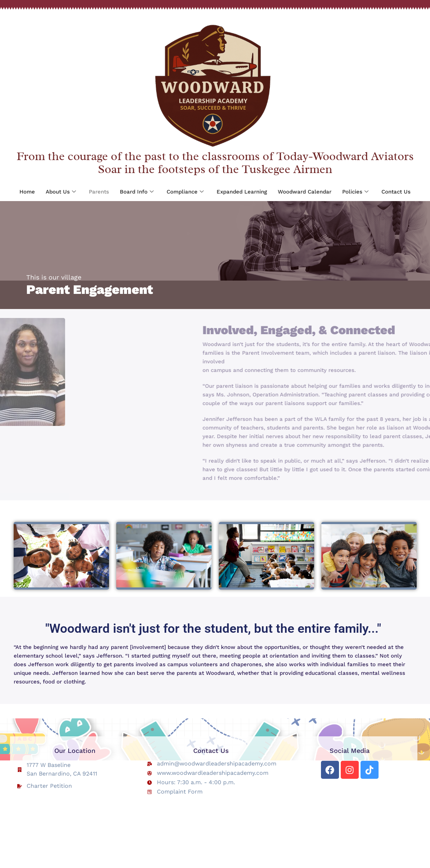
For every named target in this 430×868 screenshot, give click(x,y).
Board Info (137, 192)
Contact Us (396, 192)
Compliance (185, 192)
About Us (61, 192)
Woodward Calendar (305, 192)
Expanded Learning (242, 192)
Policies (355, 192)
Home (27, 192)
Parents (99, 192)
